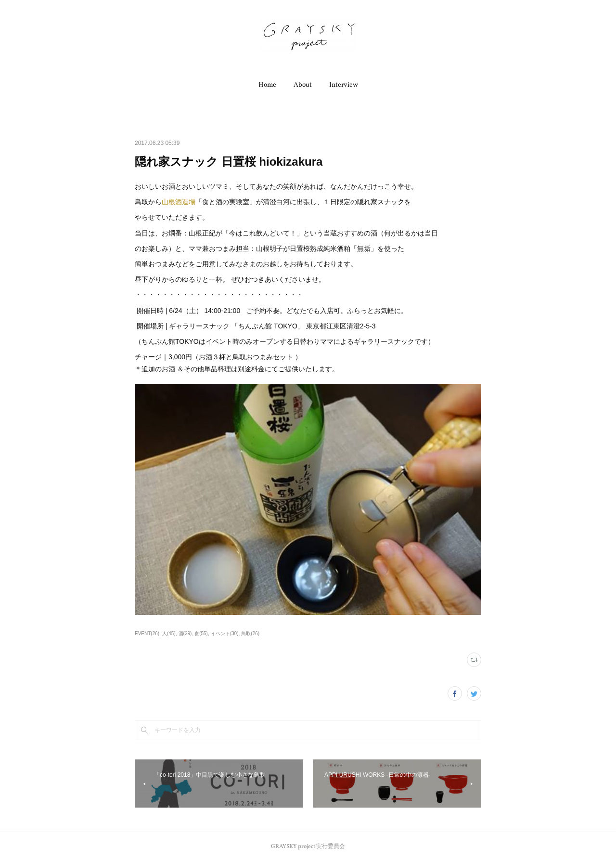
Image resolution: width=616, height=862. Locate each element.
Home (267, 85)
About (303, 85)
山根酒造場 (179, 202)
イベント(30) (225, 633)
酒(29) (185, 633)
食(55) (201, 633)
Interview (344, 85)
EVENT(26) (147, 633)
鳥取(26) (250, 633)
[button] (267, 85)
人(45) (169, 633)
